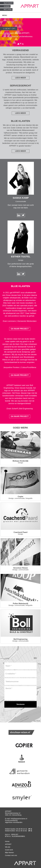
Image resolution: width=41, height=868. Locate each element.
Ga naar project (20, 329)
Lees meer (20, 78)
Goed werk (20, 428)
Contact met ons (11, 855)
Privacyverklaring (11, 820)
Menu (5, 15)
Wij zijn (8, 847)
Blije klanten (21, 121)
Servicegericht (20, 86)
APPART (8, 844)
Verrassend (20, 50)
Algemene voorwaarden (14, 822)
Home (7, 841)
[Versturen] (20, 704)
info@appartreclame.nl (19, 819)
